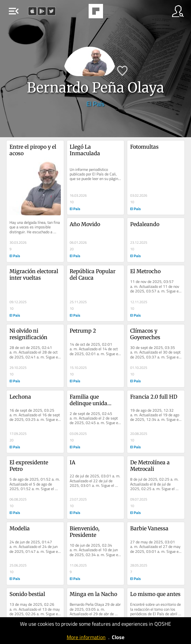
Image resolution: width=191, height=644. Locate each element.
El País (95, 104)
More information (86, 637)
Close (118, 637)
